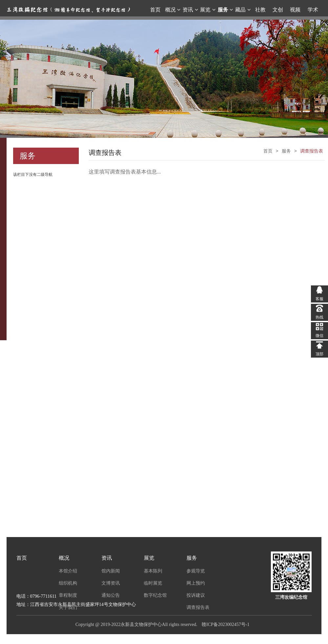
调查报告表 (198, 607)
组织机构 (68, 583)
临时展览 (153, 583)
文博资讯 (111, 583)
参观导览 (196, 571)
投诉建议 (196, 595)
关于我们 (68, 607)
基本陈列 (153, 571)
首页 (22, 558)
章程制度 (68, 595)
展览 (149, 558)
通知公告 (111, 595)
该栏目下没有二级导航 (33, 175)
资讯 (107, 558)
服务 (192, 558)
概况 (64, 558)
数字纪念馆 (155, 595)
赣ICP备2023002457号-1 (225, 624)
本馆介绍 (68, 571)
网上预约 (196, 583)
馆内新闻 (111, 571)
